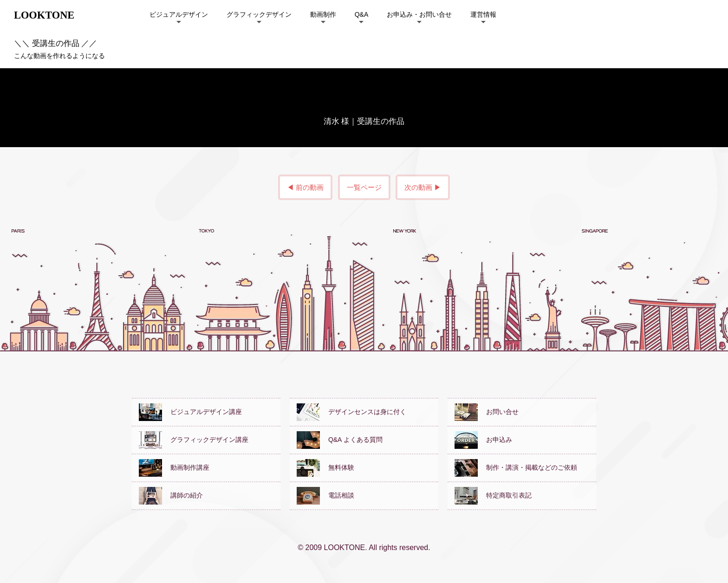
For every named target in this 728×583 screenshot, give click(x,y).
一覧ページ (364, 187)
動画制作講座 (174, 467)
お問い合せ (487, 412)
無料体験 (325, 467)
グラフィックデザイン (259, 14)
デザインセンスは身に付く (351, 412)
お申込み (483, 440)
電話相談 (325, 495)
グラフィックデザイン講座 (194, 440)
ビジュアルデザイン (179, 14)
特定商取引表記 (493, 495)
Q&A (362, 14)
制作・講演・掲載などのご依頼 (516, 467)
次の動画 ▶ (423, 187)
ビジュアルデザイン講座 (190, 412)
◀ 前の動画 (305, 187)
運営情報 (483, 14)
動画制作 (323, 14)
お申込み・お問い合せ (419, 14)
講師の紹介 (171, 495)
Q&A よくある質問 (340, 440)
